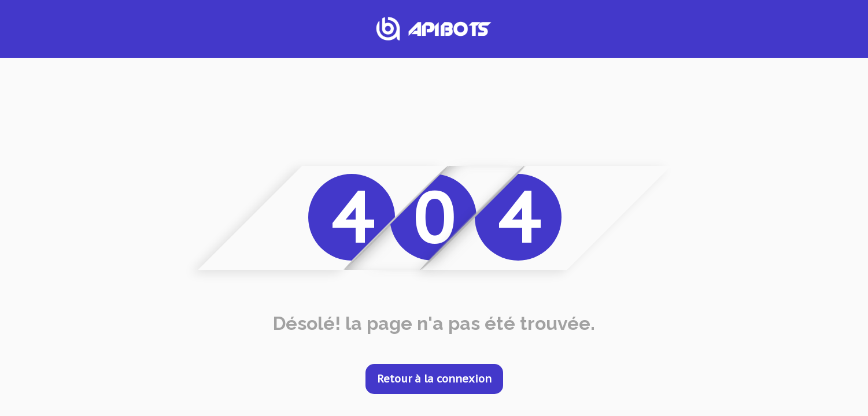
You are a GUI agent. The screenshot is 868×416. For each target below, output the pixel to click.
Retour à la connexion (434, 379)
